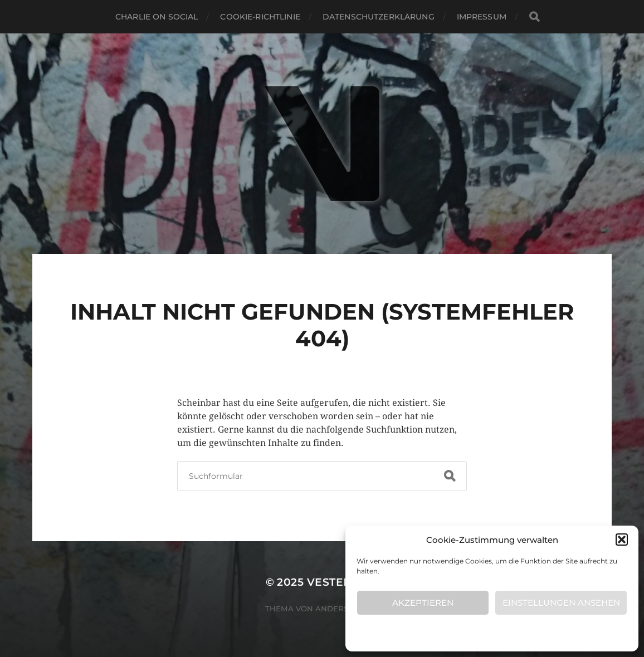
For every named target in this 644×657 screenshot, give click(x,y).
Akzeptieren (423, 603)
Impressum (482, 17)
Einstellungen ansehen (561, 603)
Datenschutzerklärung (379, 17)
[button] (622, 540)
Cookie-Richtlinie (487, 632)
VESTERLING (343, 582)
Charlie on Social (157, 17)
